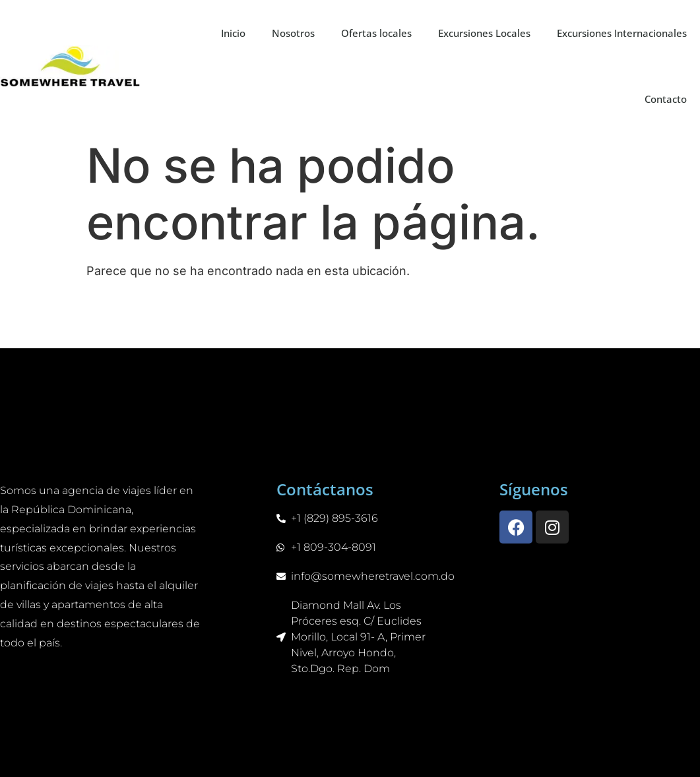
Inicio (233, 33)
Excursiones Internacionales (622, 33)
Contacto (666, 99)
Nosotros (293, 33)
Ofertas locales (376, 33)
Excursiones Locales (484, 33)
